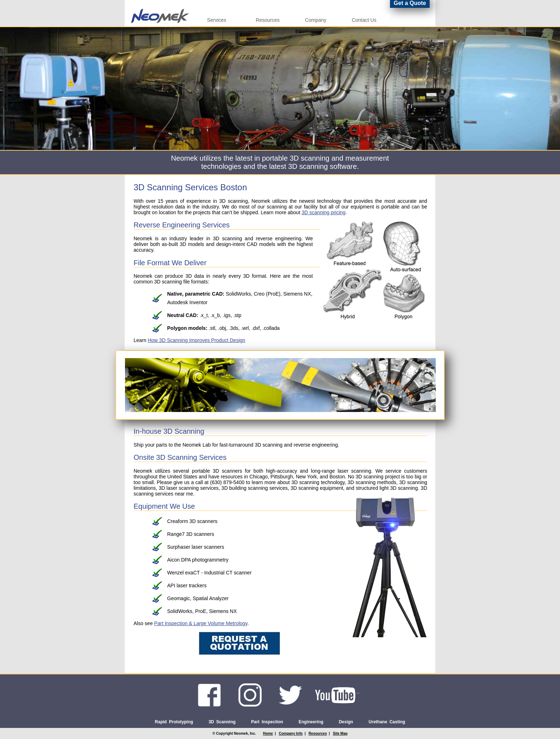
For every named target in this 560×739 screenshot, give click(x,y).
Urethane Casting (387, 722)
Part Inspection (267, 722)
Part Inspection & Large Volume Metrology (201, 623)
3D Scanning (222, 722)
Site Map (340, 733)
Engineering (311, 722)
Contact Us (364, 20)
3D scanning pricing (323, 212)
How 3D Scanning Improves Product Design (197, 340)
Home (268, 733)
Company (316, 20)
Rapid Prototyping (174, 722)
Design (346, 722)
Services (217, 20)
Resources (268, 20)
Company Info (291, 733)
